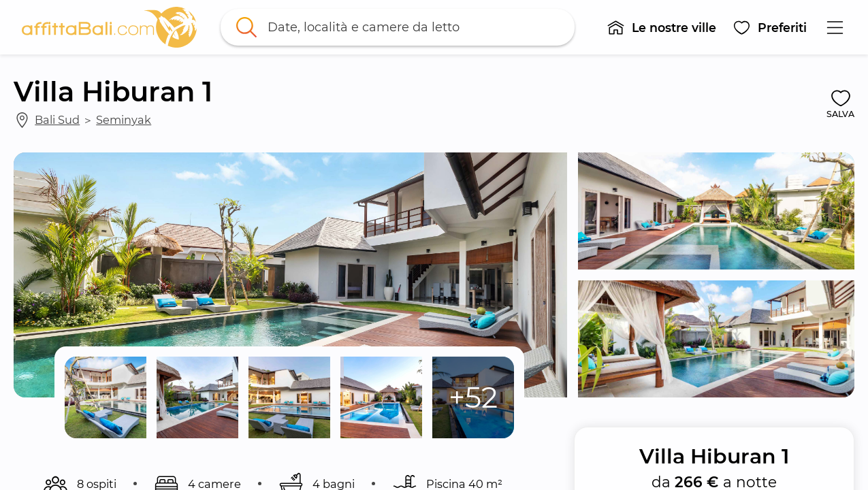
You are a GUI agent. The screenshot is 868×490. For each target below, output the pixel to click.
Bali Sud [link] (57, 120)
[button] (661, 27)
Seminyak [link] (124, 120)
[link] (110, 27)
